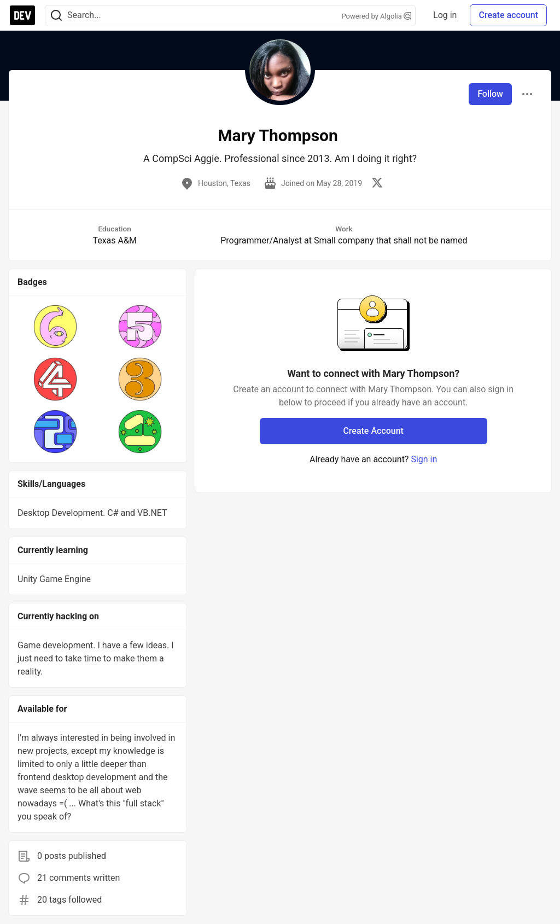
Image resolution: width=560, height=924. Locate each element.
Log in (445, 15)
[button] (56, 327)
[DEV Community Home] (22, 15)
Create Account (373, 431)
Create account (508, 15)
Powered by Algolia (377, 16)
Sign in (424, 459)
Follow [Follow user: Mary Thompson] (490, 94)
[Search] (56, 16)
